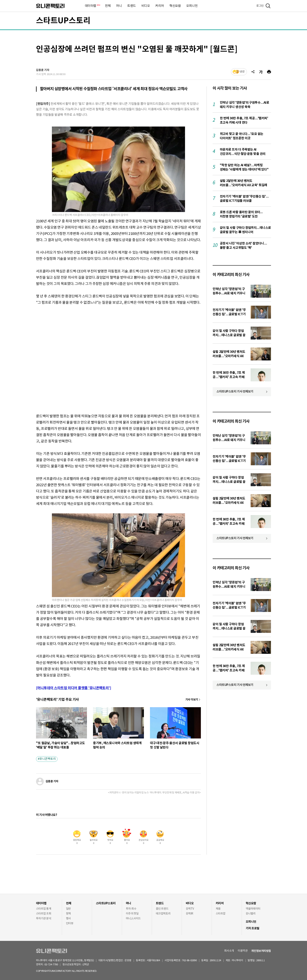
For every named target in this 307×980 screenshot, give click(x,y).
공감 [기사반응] (242, 72)
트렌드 (132, 6)
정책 (68, 914)
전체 (108, 6)
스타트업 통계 (44, 909)
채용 (218, 909)
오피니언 (192, 6)
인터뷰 (70, 923)
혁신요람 (175, 6)
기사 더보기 (192, 700)
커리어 (160, 6)
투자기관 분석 (44, 919)
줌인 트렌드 (162, 909)
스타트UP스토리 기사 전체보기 (235, 392)
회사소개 (229, 951)
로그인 (260, 6)
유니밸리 (251, 914)
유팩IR (190, 914)
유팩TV (190, 909)
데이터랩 (92, 6)
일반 (68, 909)
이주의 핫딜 (132, 914)
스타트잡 (221, 914)
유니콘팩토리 (50, 6)
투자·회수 (131, 909)
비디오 (146, 6)
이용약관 (243, 951)
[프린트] (269, 72)
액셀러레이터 (253, 909)
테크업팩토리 (163, 914)
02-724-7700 (56, 965)
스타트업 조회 (44, 914)
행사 (68, 919)
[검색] (268, 6)
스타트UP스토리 (63, 21)
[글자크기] (261, 72)
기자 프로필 (253, 928)
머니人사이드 (133, 919)
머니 (119, 6)
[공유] (253, 72)
